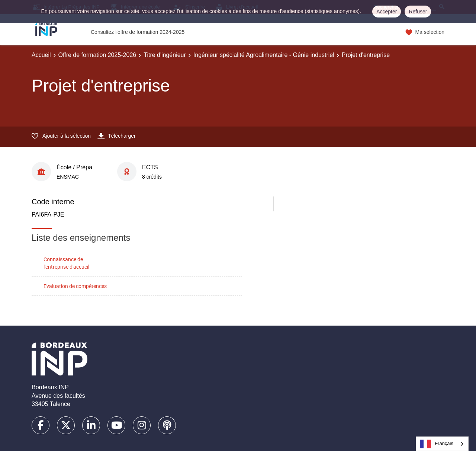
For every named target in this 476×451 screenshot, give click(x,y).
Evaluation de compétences (75, 286)
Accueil (41, 55)
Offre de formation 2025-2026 (97, 55)
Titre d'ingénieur (165, 55)
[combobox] (442, 444)
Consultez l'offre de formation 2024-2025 (138, 32)
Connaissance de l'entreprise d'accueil (66, 263)
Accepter (387, 12)
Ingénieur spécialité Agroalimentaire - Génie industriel (264, 55)
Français (437, 444)
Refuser (418, 12)
